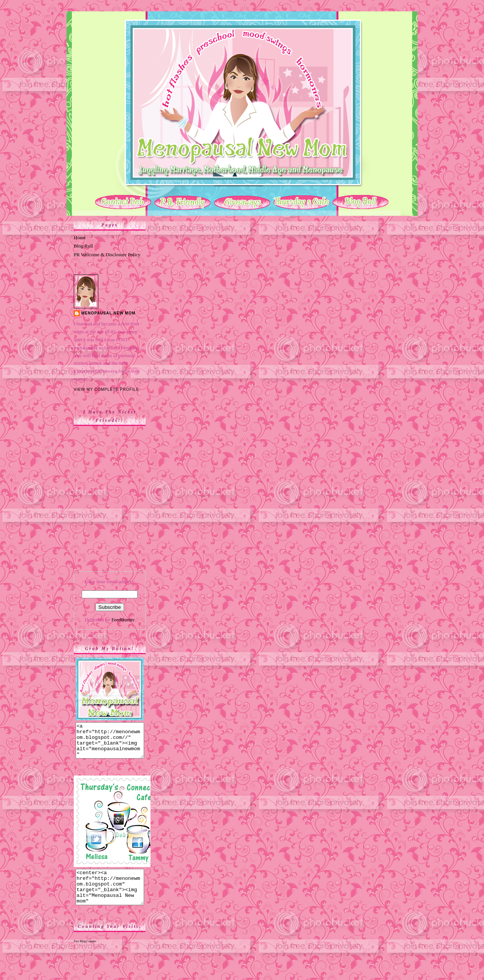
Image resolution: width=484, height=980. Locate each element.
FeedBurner (123, 620)
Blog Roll (83, 246)
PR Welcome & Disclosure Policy (107, 255)
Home (80, 238)
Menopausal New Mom (108, 313)
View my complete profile (106, 389)
